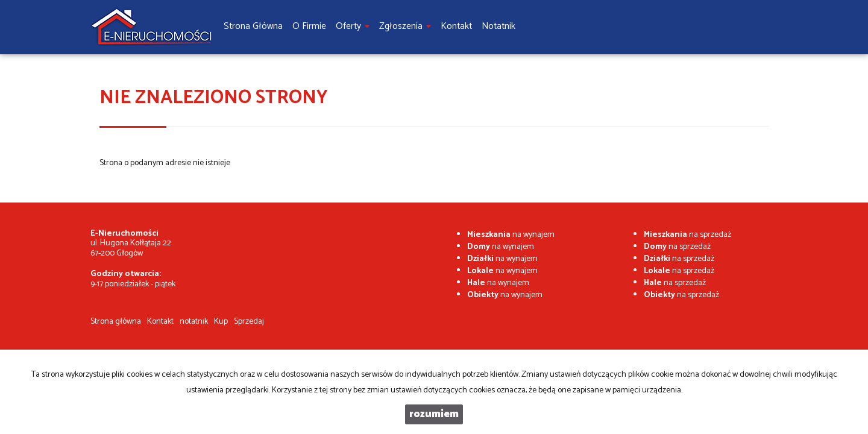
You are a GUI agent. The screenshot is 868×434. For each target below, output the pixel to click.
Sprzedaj (249, 322)
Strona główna (116, 322)
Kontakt (160, 322)
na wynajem (511, 235)
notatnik (194, 322)
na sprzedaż (687, 235)
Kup (221, 322)
